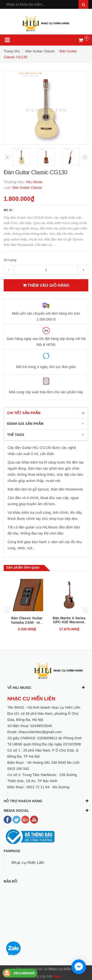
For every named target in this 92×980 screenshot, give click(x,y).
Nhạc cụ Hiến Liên (28, 863)
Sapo (57, 976)
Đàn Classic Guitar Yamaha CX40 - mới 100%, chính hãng (67, 622)
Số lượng (10, 260)
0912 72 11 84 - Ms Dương (48, 787)
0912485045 (24, 973)
